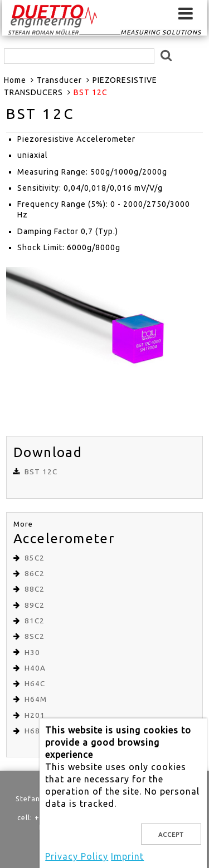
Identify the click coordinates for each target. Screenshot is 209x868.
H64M (36, 699)
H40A (35, 668)
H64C (35, 684)
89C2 (35, 605)
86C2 (35, 574)
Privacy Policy (77, 856)
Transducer (59, 80)
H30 (32, 653)
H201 (35, 715)
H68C (35, 731)
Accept (171, 835)
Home (15, 80)
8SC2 (35, 636)
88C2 (35, 589)
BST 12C (41, 472)
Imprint (127, 856)
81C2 (35, 621)
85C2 (35, 558)
